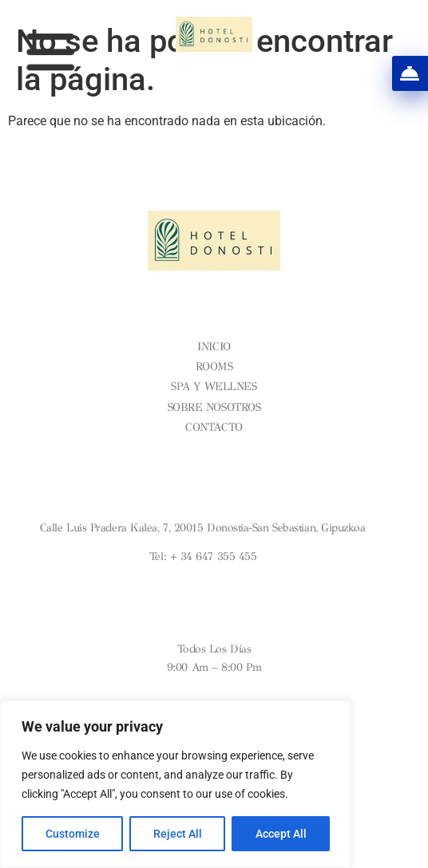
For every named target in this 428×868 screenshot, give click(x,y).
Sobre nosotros (214, 407)
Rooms (214, 367)
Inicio (214, 347)
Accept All (281, 834)
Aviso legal (214, 441)
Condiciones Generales (214, 454)
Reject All (178, 834)
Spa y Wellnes (214, 387)
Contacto (214, 427)
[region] (176, 784)
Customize (73, 834)
